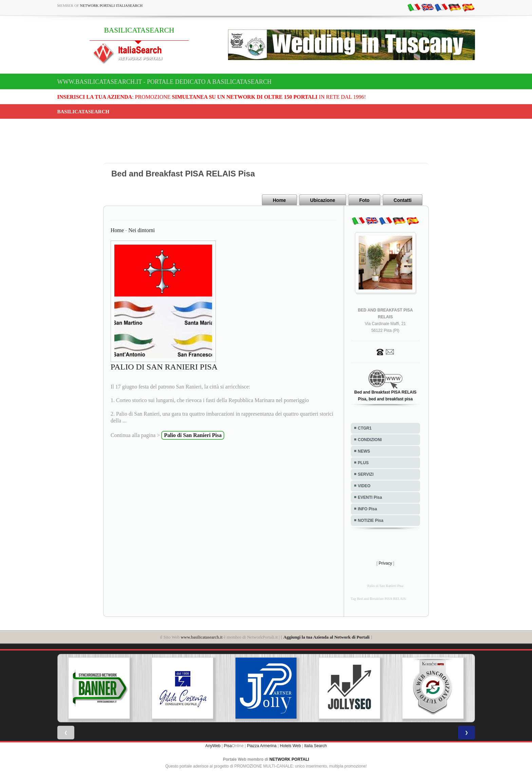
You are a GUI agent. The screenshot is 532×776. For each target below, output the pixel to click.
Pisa (228, 745)
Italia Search (315, 745)
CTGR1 (365, 428)
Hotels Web (290, 745)
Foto (364, 200)
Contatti (403, 200)
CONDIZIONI (370, 439)
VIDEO (364, 486)
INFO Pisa (368, 509)
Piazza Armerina (262, 745)
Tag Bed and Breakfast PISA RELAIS (378, 598)
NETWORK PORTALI (289, 759)
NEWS (364, 451)
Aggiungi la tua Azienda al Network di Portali (326, 637)
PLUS (363, 462)
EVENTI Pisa (370, 497)
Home (279, 200)
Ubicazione (323, 200)
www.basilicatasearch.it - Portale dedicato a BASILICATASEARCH (165, 82)
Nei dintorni (141, 230)
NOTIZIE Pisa (371, 520)
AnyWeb (213, 745)
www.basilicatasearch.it (201, 637)
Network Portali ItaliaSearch (111, 5)
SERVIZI (366, 474)
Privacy (385, 563)
